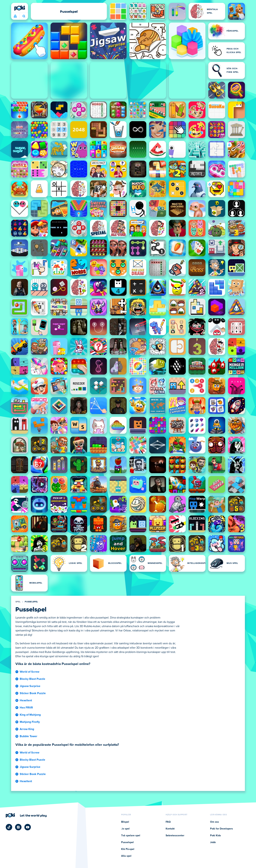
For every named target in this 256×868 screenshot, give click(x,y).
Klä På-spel (128, 849)
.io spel (125, 829)
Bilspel (125, 822)
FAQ (168, 822)
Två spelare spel (131, 836)
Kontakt (170, 829)
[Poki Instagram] (18, 827)
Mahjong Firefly (30, 722)
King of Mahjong (30, 715)
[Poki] (20, 8)
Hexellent (26, 700)
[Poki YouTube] (28, 827)
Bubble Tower (29, 736)
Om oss (214, 822)
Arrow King (27, 729)
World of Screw (29, 672)
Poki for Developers (221, 829)
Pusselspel (31, 602)
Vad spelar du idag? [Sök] (24, 16)
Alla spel (126, 856)
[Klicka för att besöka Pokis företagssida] (26, 815)
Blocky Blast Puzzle (32, 679)
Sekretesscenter (175, 836)
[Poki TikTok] (9, 827)
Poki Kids (215, 836)
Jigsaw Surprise (30, 686)
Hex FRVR (26, 708)
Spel (18, 602)
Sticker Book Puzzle (33, 693)
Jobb (213, 842)
